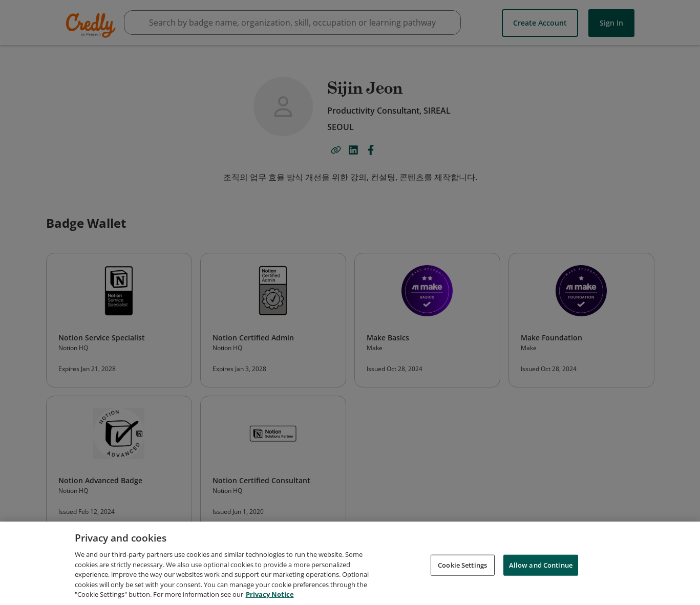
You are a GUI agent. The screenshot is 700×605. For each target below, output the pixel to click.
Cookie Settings (462, 566)
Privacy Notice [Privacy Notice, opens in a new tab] (270, 595)
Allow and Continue (541, 566)
